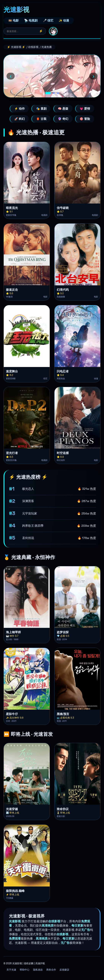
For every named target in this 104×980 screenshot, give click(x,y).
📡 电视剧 (31, 21)
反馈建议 (64, 970)
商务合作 (51, 970)
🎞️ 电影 (14, 21)
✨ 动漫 (64, 21)
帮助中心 (25, 970)
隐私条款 (38, 970)
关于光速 (11, 970)
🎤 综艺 (48, 21)
